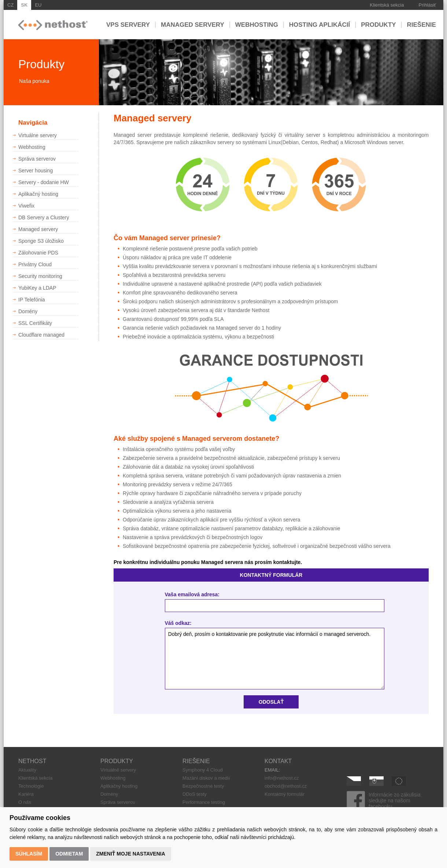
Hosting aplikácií (320, 24)
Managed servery (193, 24)
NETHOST (32, 761)
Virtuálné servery (118, 770)
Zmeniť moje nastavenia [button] (131, 854)
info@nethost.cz (282, 778)
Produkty (378, 24)
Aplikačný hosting (119, 786)
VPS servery (128, 24)
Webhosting (257, 24)
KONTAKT (278, 761)
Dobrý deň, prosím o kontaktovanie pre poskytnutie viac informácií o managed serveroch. (275, 659)
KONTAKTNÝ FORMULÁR (271, 575)
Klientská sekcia (387, 5)
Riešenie (422, 24)
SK (24, 5)
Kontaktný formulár (285, 794)
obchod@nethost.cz (286, 786)
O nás (25, 802)
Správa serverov (118, 802)
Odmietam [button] (69, 854)
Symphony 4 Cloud (203, 770)
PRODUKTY (117, 761)
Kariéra (26, 794)
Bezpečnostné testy (203, 786)
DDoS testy (195, 794)
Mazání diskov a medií (206, 778)
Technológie (31, 786)
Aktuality (27, 770)
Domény (109, 794)
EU (38, 5)
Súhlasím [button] (29, 854)
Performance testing (204, 802)
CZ (10, 5)
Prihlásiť (428, 5)
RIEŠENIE (196, 761)
